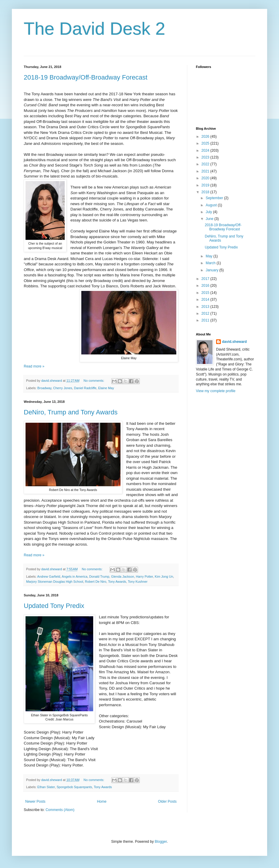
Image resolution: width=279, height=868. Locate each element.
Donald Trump (99, 576)
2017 (206, 279)
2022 (206, 164)
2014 (206, 300)
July (209, 212)
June (210, 219)
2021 (206, 171)
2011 (206, 320)
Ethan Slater (46, 787)
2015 (206, 293)
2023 (206, 157)
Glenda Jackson (122, 576)
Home (102, 802)
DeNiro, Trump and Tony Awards (71, 412)
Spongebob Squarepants (74, 787)
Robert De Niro (96, 582)
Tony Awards (117, 582)
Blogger (161, 842)
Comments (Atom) (60, 810)
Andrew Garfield (49, 576)
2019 (206, 185)
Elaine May (106, 388)
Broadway (44, 388)
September (215, 198)
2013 (206, 307)
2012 (206, 313)
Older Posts (167, 802)
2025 (206, 143)
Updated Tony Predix (54, 606)
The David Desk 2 (95, 29)
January (213, 270)
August (212, 205)
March (211, 263)
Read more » (34, 366)
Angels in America (74, 576)
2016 (206, 286)
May (210, 256)
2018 (206, 192)
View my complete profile (216, 391)
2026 (206, 137)
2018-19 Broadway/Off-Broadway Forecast (86, 77)
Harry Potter (145, 576)
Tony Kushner (138, 582)
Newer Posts (35, 802)
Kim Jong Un (164, 576)
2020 (206, 178)
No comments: (95, 381)
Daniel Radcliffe (85, 388)
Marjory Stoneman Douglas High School (55, 582)
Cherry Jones (63, 388)
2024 (206, 151)
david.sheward (234, 342)
